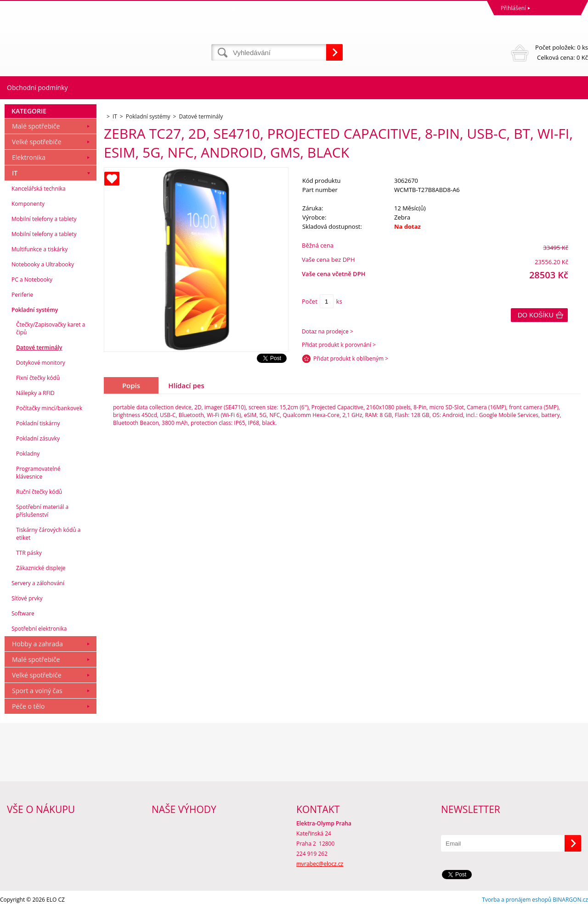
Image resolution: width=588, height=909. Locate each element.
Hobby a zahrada (37, 644)
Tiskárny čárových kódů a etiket (48, 534)
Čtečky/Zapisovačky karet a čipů (51, 328)
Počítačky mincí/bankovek (49, 408)
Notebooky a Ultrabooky (43, 264)
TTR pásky (29, 553)
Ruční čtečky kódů (39, 492)
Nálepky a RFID (35, 393)
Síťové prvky (27, 598)
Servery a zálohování (38, 583)
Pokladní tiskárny (38, 423)
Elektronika (29, 157)
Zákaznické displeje (41, 568)
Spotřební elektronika (39, 629)
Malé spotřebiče (36, 126)
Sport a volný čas (37, 691)
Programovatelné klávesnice (38, 473)
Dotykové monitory (41, 363)
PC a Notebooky (32, 279)
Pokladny (28, 454)
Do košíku (536, 315)
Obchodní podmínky (37, 88)
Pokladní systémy (35, 310)
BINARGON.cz (570, 900)
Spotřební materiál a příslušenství (42, 511)
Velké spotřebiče (37, 142)
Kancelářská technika (39, 189)
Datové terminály (39, 347)
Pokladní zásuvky (38, 438)
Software (23, 613)
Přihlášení (513, 8)
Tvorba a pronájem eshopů (517, 900)
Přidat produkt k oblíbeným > (351, 359)
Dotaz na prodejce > (328, 331)
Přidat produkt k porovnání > (339, 345)
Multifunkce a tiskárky (40, 249)
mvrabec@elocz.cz (320, 864)
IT (15, 173)
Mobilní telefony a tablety (44, 219)
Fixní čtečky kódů (38, 378)
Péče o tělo (28, 706)
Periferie (22, 295)
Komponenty (28, 204)
